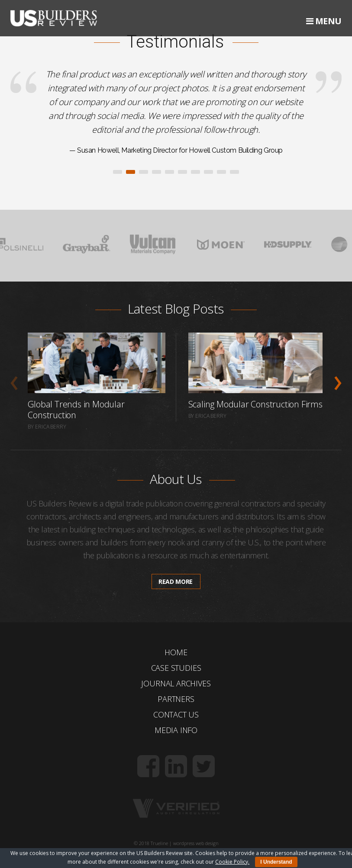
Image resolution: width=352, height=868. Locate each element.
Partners (176, 699)
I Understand (276, 862)
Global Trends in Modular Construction (76, 410)
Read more (176, 581)
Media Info (176, 730)
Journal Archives (176, 683)
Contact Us (176, 714)
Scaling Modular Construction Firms (255, 404)
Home (176, 652)
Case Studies (176, 668)
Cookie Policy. (232, 862)
